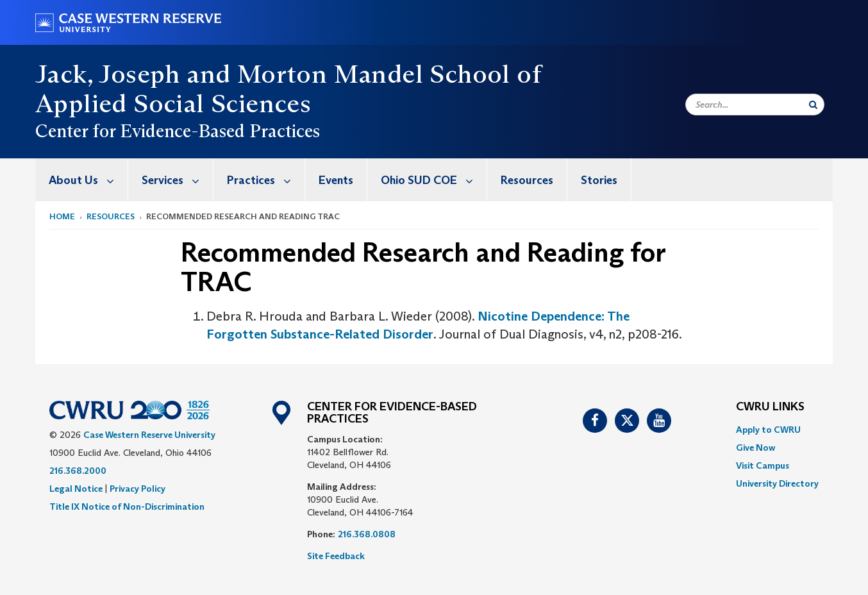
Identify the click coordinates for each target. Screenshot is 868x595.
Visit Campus (763, 465)
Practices (266, 180)
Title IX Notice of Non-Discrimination (127, 507)
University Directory (777, 483)
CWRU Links (770, 407)
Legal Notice (76, 489)
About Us (88, 180)
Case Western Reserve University (149, 435)
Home (62, 216)
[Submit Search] (813, 105)
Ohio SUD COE (434, 180)
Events (336, 180)
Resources (527, 180)
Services (177, 180)
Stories (599, 180)
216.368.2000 (78, 471)
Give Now (755, 448)
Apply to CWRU (768, 430)
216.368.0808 (367, 534)
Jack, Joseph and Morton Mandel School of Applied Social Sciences (288, 88)
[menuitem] (82, 180)
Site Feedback (336, 556)
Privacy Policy (138, 489)
